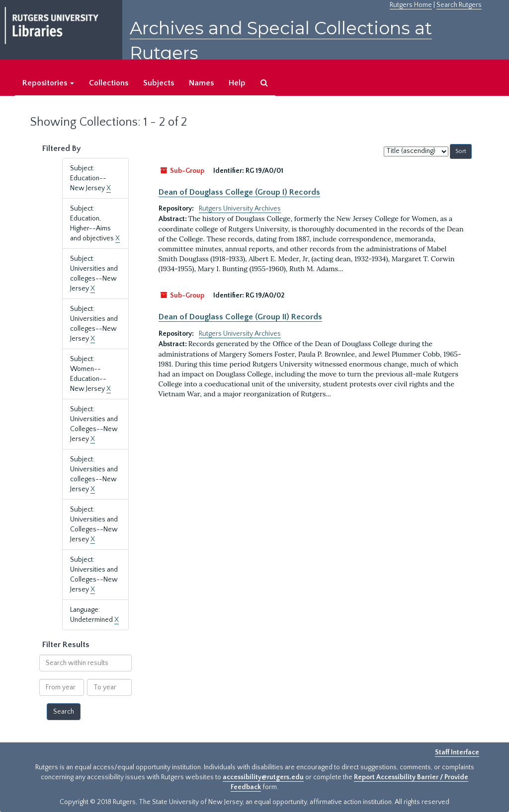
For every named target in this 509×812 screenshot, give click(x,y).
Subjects (159, 83)
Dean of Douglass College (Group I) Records (239, 192)
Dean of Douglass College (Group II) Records (240, 317)
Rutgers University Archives (240, 209)
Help (237, 83)
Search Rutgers (459, 5)
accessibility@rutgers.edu (263, 777)
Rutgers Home (411, 5)
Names (201, 83)
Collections (109, 83)
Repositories (48, 83)
